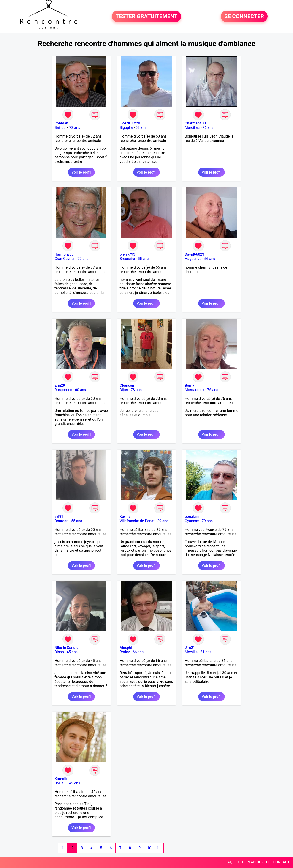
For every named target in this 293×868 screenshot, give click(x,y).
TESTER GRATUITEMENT (146, 17)
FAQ (229, 862)
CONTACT (281, 862)
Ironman (61, 123)
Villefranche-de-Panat (137, 521)
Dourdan (61, 521)
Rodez (125, 652)
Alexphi (126, 648)
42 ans (75, 783)
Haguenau (193, 259)
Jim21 (190, 648)
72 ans (75, 128)
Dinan (59, 652)
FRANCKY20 (130, 123)
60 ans (81, 390)
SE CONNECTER (244, 17)
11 (159, 848)
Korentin (61, 779)
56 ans (210, 259)
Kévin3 (125, 517)
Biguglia (126, 128)
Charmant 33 (195, 123)
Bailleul (60, 128)
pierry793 (128, 254)
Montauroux (195, 390)
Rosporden (63, 390)
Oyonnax (192, 521)
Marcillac (192, 128)
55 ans (143, 259)
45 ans (72, 652)
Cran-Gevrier (65, 259)
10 (149, 848)
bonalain (192, 517)
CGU (239, 862)
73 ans (136, 390)
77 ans (83, 259)
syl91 (59, 517)
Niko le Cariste (66, 648)
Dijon (124, 390)
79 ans (207, 521)
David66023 (194, 254)
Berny (189, 385)
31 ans (206, 652)
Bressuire (127, 259)
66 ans (138, 652)
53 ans (141, 128)
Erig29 (60, 385)
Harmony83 (64, 254)
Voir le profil (81, 172)
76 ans (208, 128)
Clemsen (127, 385)
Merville (191, 652)
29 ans (163, 521)
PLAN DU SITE (258, 862)
